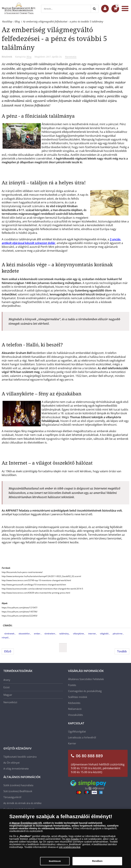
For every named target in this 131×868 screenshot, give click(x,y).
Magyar (8, 695)
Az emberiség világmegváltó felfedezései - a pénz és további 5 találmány (54, 38)
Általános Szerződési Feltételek (86, 679)
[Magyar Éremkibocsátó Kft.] (19, 9)
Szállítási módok (78, 697)
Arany (7, 680)
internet (92, 634)
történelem (50, 634)
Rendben (97, 863)
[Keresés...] (66, 9)
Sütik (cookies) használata (18, 785)
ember (37, 634)
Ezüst (6, 687)
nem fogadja (72, 841)
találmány (64, 634)
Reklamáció (75, 709)
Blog (29, 57)
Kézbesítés (74, 703)
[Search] (95, 9)
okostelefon (24, 634)
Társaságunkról (12, 797)
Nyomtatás (71, 57)
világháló (104, 634)
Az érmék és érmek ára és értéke (22, 803)
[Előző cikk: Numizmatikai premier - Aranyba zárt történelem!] (8, 651)
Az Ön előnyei (12, 763)
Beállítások (26, 791)
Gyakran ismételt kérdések (19, 809)
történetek (10, 634)
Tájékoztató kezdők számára (20, 757)
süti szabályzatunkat (70, 849)
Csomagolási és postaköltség (85, 691)
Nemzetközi (10, 702)
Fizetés (72, 685)
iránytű (5, 637)
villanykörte (79, 634)
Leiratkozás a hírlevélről (82, 737)
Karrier (72, 743)
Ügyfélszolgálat (77, 731)
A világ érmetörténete (16, 769)
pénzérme (118, 634)
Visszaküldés (75, 715)
